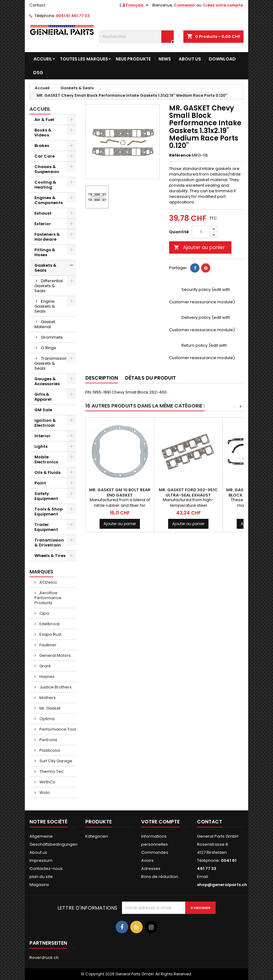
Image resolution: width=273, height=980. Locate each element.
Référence (180, 155)
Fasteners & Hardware (47, 237)
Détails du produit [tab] (150, 378)
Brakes (42, 146)
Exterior (43, 224)
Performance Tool (57, 729)
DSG (38, 73)
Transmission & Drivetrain (49, 543)
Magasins (39, 885)
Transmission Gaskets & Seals (51, 363)
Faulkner (47, 645)
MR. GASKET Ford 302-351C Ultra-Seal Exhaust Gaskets (188, 495)
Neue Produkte (133, 59)
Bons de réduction (160, 877)
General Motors (55, 655)
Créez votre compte (223, 5)
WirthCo (47, 782)
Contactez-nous (46, 869)
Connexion (184, 5)
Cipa (44, 613)
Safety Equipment (46, 496)
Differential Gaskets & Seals (49, 286)
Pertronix (48, 740)
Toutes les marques (84, 59)
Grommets (52, 337)
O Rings (49, 348)
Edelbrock (49, 624)
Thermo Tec (51, 771)
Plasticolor (49, 750)
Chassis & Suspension (47, 169)
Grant (45, 666)
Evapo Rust (50, 634)
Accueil (43, 59)
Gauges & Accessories (47, 381)
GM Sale (43, 410)
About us (190, 59)
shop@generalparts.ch (222, 885)
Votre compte (160, 822)
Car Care (45, 156)
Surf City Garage (55, 761)
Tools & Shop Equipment (49, 512)
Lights (41, 446)
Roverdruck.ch (44, 958)
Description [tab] (102, 378)
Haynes (47, 677)
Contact (37, 5)
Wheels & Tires (50, 556)
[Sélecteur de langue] (135, 5)
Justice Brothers (55, 687)
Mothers (47, 698)
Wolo (44, 793)
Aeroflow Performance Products (48, 598)
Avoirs (147, 860)
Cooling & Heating (45, 185)
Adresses (151, 869)
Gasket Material (45, 324)
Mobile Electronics (46, 459)
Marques (41, 572)
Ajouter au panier (199, 247)
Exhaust (43, 213)
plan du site (41, 877)
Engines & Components (49, 200)
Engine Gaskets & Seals (45, 306)
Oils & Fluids (47, 472)
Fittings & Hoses (45, 252)
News (165, 59)
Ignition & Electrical (45, 423)
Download (222, 59)
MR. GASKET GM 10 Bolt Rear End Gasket (120, 492)
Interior (43, 436)
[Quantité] (201, 232)
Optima (47, 719)
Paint (40, 483)
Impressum (41, 860)
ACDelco (48, 582)
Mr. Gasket (49, 708)
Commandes (155, 852)
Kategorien (97, 836)
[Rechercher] (136, 37)
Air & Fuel (44, 120)
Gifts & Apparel (43, 397)
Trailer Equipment (46, 527)
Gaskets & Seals (45, 268)
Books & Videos (43, 133)
